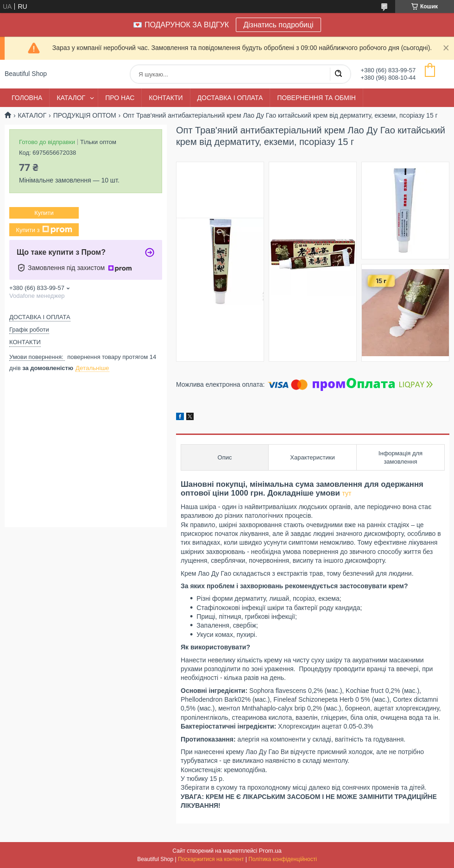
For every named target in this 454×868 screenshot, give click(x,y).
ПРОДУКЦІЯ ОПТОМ (85, 115)
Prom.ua (270, 851)
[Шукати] (338, 74)
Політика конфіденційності (283, 859)
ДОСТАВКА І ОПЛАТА (230, 98)
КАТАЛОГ (71, 98)
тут (347, 493)
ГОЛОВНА (27, 98)
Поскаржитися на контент (211, 859)
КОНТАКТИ (166, 98)
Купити (44, 213)
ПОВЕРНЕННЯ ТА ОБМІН (316, 98)
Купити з (44, 230)
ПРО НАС (120, 98)
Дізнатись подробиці (278, 25)
